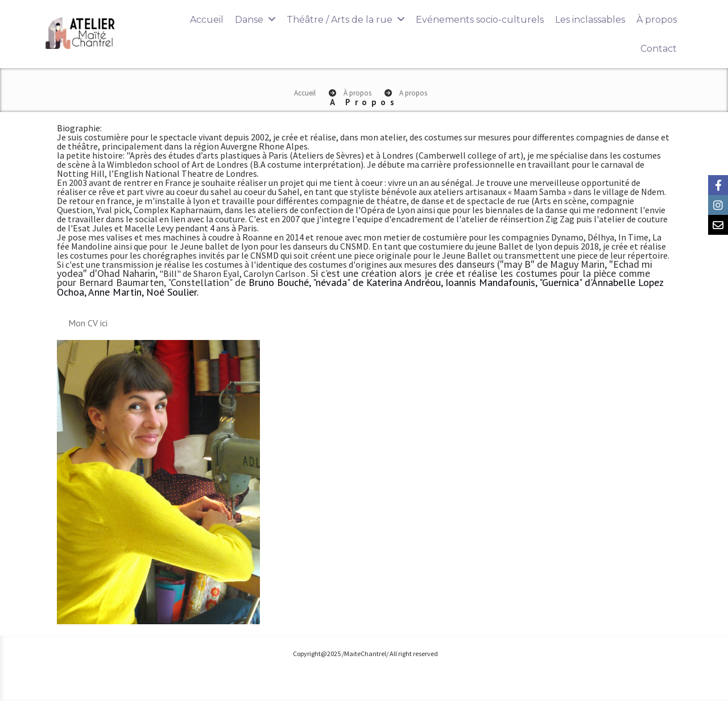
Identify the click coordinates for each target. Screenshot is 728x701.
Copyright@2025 (317, 654)
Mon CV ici (88, 323)
